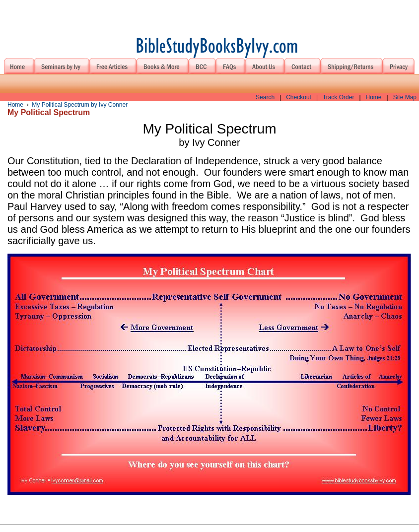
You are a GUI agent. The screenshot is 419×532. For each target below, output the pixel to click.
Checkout (299, 97)
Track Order (339, 97)
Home (374, 97)
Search (265, 97)
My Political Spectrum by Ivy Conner (80, 105)
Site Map (405, 97)
